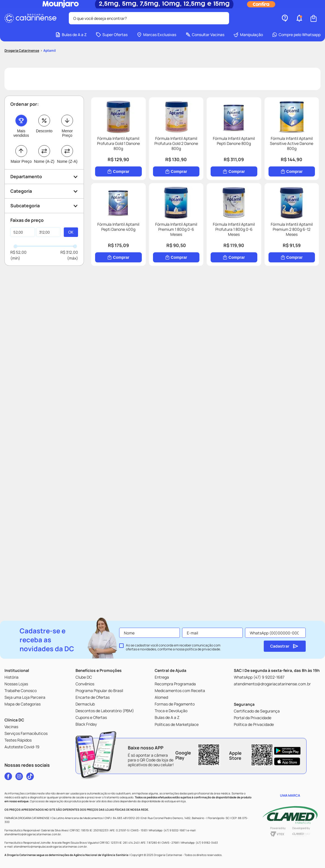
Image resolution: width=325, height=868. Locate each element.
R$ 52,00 (18, 252)
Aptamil (50, 50)
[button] (299, 18)
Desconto (44, 131)
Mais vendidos (21, 133)
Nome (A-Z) (44, 161)
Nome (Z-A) (67, 161)
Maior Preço (21, 161)
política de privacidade (203, 649)
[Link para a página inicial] (22, 51)
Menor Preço (67, 133)
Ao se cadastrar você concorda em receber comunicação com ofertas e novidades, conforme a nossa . (173, 647)
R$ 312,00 (69, 252)
